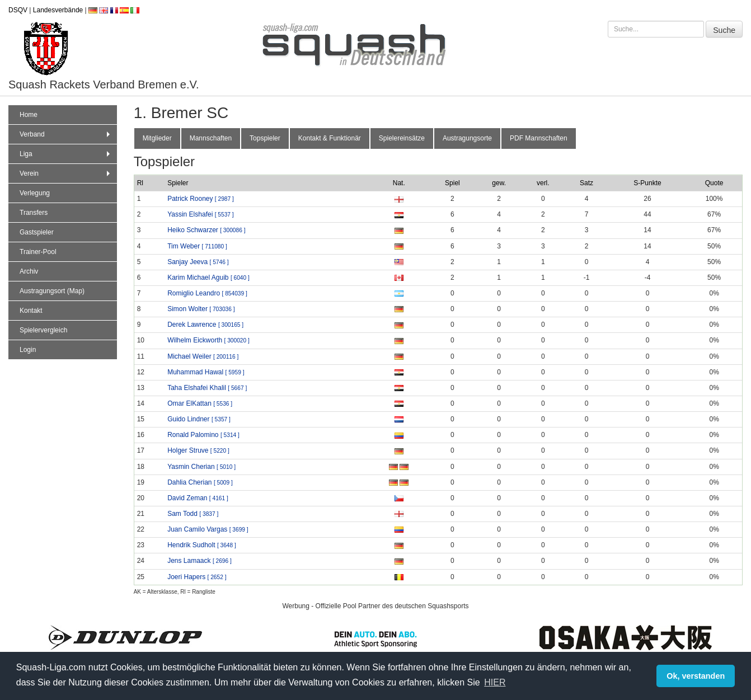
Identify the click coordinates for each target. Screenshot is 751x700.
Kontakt (31, 311)
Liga (66, 154)
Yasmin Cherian (201, 467)
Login (28, 350)
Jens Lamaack (200, 561)
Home (29, 115)
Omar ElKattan (200, 403)
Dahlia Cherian (200, 482)
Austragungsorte (467, 138)
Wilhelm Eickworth (208, 340)
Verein (66, 173)
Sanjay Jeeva (198, 262)
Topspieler (265, 138)
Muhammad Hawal (206, 372)
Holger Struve (198, 450)
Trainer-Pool (38, 252)
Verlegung (35, 193)
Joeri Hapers (197, 577)
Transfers (34, 213)
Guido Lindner (199, 419)
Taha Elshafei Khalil (207, 388)
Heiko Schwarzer (206, 230)
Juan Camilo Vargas (208, 529)
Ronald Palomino (203, 435)
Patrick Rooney (201, 199)
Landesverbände (58, 10)
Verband (66, 134)
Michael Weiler (203, 356)
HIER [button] (495, 682)
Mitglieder (157, 138)
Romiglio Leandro (207, 293)
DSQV (18, 10)
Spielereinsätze (402, 138)
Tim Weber (197, 246)
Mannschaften (211, 138)
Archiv (29, 271)
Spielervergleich (43, 330)
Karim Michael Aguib (208, 278)
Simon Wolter (201, 309)
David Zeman (198, 498)
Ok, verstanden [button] (696, 676)
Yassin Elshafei (201, 214)
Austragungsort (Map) (52, 291)
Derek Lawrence (205, 325)
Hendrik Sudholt (202, 545)
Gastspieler (37, 232)
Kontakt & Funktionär (330, 138)
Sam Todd (193, 514)
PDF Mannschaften (539, 138)
